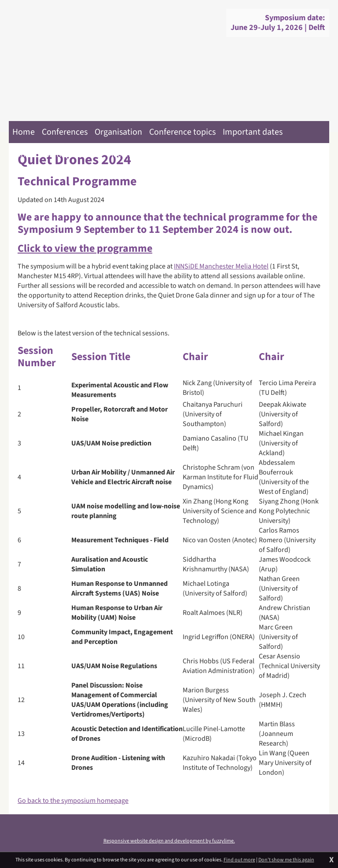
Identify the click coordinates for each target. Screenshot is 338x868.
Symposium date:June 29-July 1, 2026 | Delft (278, 23)
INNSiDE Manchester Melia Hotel (221, 266)
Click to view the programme (85, 248)
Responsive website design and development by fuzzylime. (169, 841)
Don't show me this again (286, 860)
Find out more (239, 860)
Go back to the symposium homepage (73, 801)
